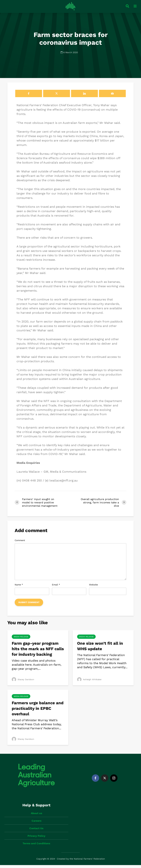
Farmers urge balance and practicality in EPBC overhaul (38, 711)
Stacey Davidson (24, 682)
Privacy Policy (36, 839)
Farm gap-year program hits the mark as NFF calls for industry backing (38, 652)
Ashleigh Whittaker (90, 682)
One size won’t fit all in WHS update (100, 649)
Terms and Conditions (36, 846)
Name (19, 588)
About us (36, 816)
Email (56, 588)
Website (93, 588)
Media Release (21, 640)
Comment (20, 543)
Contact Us (36, 831)
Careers (36, 824)
